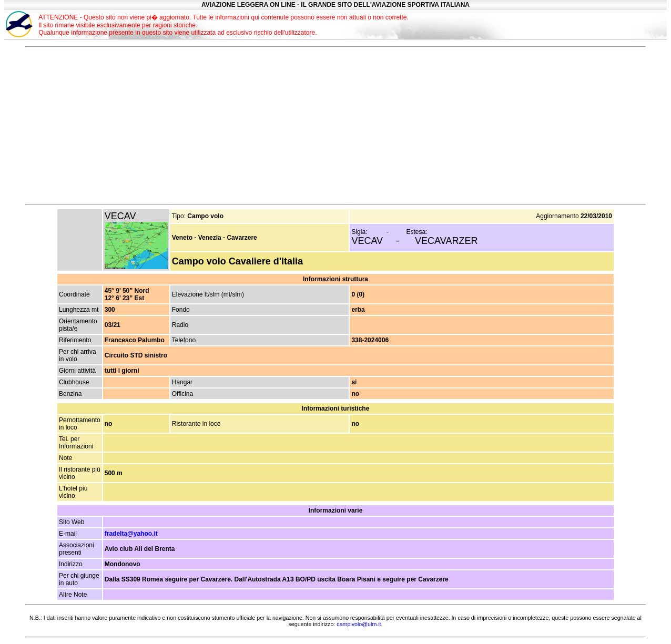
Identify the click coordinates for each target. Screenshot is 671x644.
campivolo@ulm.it (359, 624)
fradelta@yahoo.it (131, 534)
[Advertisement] (560, 24)
